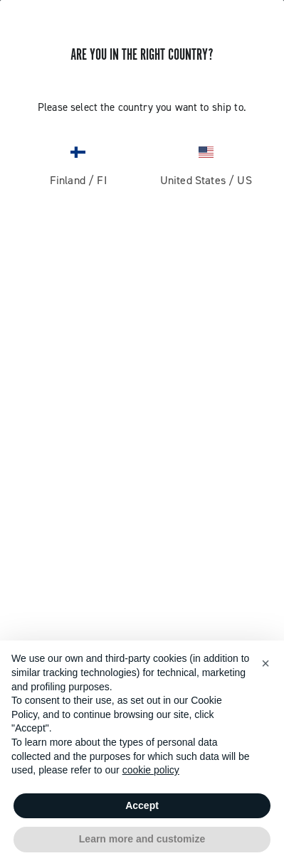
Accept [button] (142, 805)
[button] (265, 663)
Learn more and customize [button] (142, 839)
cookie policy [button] (151, 770)
